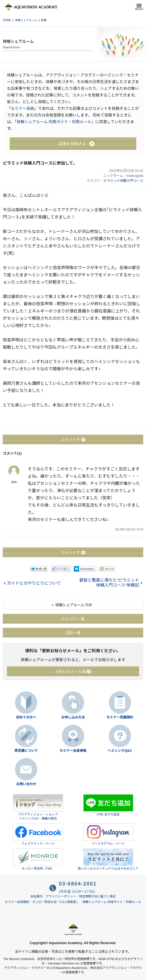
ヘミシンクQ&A (120, 751)
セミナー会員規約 (17, 902)
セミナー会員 (22, 108)
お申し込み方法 (73, 717)
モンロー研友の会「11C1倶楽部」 (56, 902)
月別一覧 (73, 633)
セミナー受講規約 (120, 717)
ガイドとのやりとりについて (34, 583)
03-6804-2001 (78, 884)
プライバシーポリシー (61, 896)
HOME (7, 20)
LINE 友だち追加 (108, 805)
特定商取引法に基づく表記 (97, 896)
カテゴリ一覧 (73, 619)
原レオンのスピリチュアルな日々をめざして (108, 859)
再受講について (26, 751)
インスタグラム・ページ (108, 834)
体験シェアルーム (26, 20)
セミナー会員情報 (73, 751)
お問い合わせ (26, 784)
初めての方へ (26, 717)
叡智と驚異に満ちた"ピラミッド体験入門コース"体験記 (109, 583)
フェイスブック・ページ (38, 834)
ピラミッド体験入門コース (123, 181)
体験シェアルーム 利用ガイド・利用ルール (54, 122)
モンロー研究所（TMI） (38, 859)
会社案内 (36, 896)
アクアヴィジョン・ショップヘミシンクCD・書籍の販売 (38, 807)
